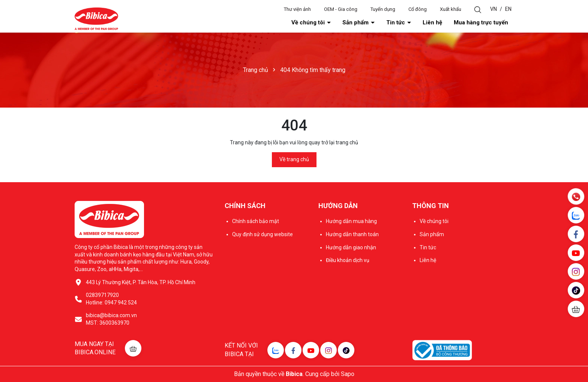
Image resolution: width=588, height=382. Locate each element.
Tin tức (396, 22)
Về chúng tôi (309, 22)
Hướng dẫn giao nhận (351, 247)
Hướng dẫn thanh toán (352, 234)
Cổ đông (418, 9)
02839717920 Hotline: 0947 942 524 (111, 299)
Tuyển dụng (383, 9)
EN (508, 9)
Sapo (348, 374)
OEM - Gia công (341, 9)
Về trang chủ (294, 159)
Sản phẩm (356, 22)
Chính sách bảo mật (256, 221)
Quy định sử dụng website (262, 234)
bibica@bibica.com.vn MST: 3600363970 (111, 319)
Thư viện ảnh (297, 9)
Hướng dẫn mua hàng (351, 221)
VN (493, 9)
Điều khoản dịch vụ (348, 260)
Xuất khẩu (451, 9)
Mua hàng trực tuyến (481, 22)
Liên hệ (432, 22)
